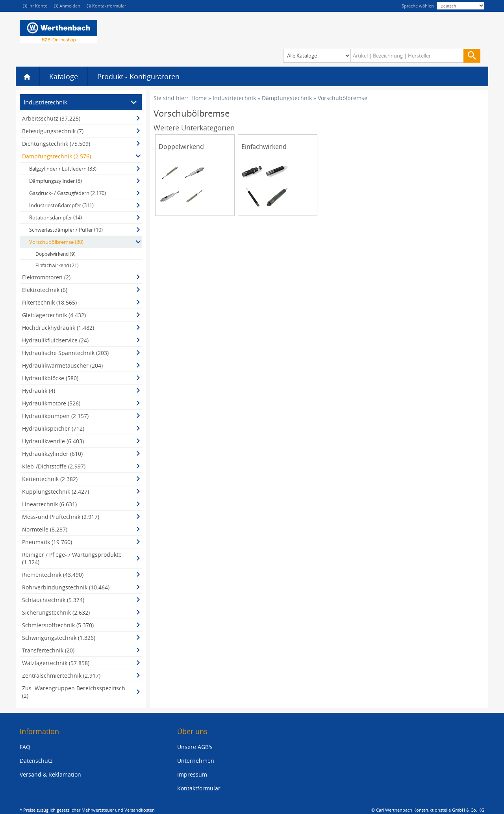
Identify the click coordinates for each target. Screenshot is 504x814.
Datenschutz (36, 761)
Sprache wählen (418, 6)
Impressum (192, 774)
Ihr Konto (35, 6)
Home (199, 98)
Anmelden (67, 6)
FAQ (25, 747)
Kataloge (64, 76)
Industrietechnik (234, 98)
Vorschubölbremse (343, 98)
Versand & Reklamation (50, 774)
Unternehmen (196, 761)
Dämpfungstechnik (287, 98)
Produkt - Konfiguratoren (138, 76)
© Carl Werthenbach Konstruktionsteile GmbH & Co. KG (428, 810)
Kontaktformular (106, 6)
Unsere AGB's (195, 747)
